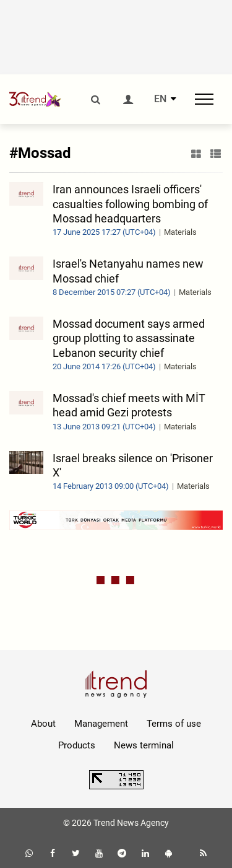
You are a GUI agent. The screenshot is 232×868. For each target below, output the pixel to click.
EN (160, 99)
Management (101, 724)
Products (77, 745)
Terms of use (174, 724)
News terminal (144, 745)
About (43, 724)
